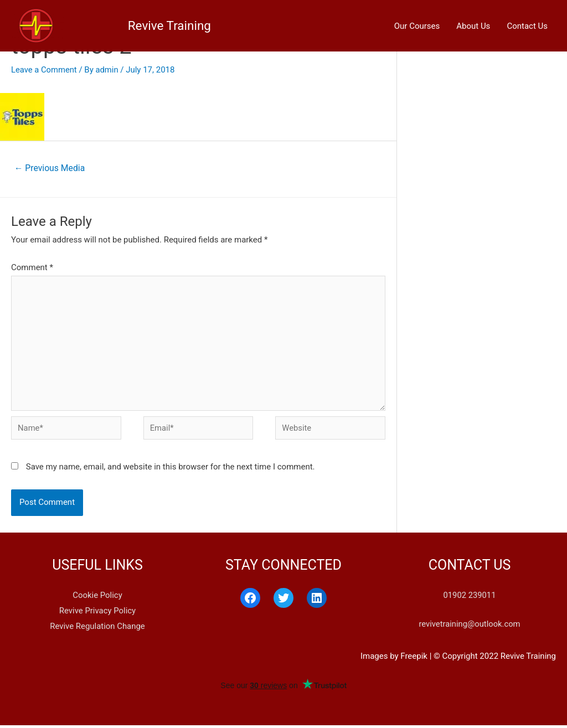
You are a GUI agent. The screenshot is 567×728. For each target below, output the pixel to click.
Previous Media (50, 168)
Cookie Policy (97, 598)
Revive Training (105, 22)
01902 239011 (470, 598)
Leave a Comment (45, 70)
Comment (32, 268)
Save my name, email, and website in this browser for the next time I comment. (171, 469)
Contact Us (527, 22)
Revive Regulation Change (98, 628)
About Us (473, 22)
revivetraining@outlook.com (470, 627)
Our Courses (417, 22)
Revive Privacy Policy (97, 613)
